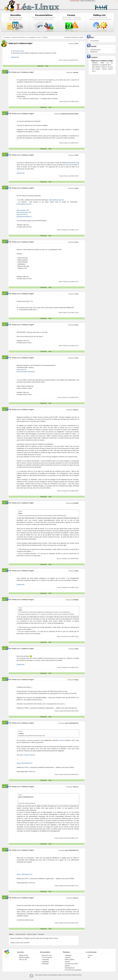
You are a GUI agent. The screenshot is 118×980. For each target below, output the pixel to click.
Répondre (41, 66)
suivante (81, 37)
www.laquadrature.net (24, 212)
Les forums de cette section (18, 37)
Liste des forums (20, 934)
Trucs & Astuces (47, 957)
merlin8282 (75, 503)
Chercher (41, 934)
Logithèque (45, 962)
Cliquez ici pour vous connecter (20, 943)
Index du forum (32, 934)
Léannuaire (46, 960)
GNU (93, 1)
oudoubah (76, 72)
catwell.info (15, 57)
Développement (70, 968)
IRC (89, 957)
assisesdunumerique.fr (24, 217)
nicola (77, 294)
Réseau (67, 962)
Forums (90, 955)
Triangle (76, 680)
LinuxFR (82, 1)
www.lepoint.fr (21, 370)
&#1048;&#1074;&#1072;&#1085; (70, 114)
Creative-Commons (77, 975)
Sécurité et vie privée (71, 964)
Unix (20, 742)
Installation (68, 955)
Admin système (70, 960)
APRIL (27, 767)
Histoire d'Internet (29, 755)
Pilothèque (45, 964)
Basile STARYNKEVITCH (72, 723)
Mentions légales (24, 957)
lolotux (76, 188)
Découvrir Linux (47, 955)
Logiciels (68, 957)
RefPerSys (32, 772)
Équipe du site (24, 955)
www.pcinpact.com (23, 210)
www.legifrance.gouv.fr (56, 200)
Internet (62, 740)
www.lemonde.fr (22, 214)
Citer (47, 66)
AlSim (77, 44)
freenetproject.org (73, 163)
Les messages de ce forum (34, 37)
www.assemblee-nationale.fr (26, 372)
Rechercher (94, 52)
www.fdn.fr (67, 165)
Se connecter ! (95, 41)
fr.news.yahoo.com (17, 51)
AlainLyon (76, 410)
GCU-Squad (88, 1)
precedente (74, 37)
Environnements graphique (73, 970)
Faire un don (23, 960)
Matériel (67, 966)
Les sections (7, 37)
